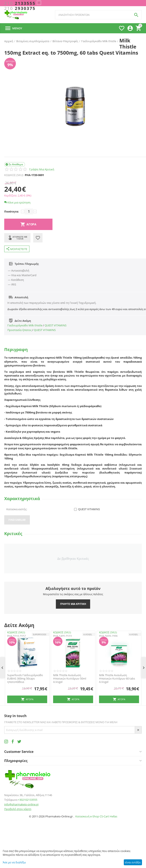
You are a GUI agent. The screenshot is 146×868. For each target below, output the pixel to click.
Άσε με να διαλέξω (14, 862)
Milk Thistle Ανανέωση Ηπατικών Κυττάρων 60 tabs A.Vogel (117, 679)
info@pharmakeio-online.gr (21, 804)
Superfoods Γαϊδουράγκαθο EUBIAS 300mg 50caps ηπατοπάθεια (25, 679)
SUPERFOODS (39, 634)
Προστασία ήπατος (19, 330)
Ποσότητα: (12, 211)
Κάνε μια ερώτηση (17, 202)
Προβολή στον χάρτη (18, 809)
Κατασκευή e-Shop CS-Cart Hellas (96, 816)
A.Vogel (88, 634)
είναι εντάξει (133, 862)
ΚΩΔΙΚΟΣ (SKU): (14, 175)
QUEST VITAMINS (56, 325)
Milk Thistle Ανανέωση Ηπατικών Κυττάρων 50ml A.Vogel (70, 679)
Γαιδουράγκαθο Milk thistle (25, 325)
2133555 (20, 3)
